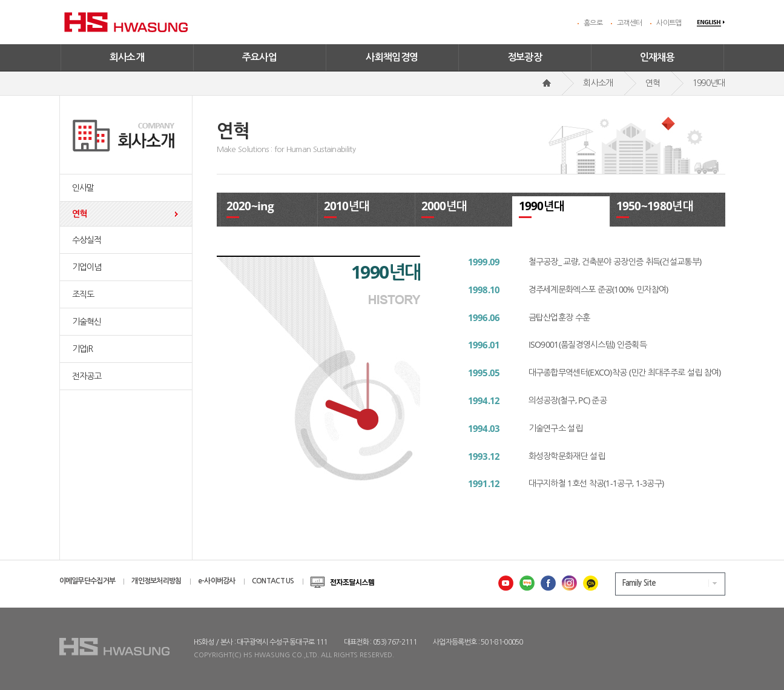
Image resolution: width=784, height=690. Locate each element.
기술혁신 (87, 322)
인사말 (83, 188)
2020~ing (250, 206)
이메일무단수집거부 (87, 581)
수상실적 (87, 240)
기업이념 (87, 267)
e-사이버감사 (217, 581)
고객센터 (629, 23)
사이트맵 (669, 23)
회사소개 (127, 57)
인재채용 (657, 57)
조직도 (83, 294)
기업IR (83, 349)
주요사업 (260, 57)
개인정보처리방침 (156, 581)
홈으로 (593, 23)
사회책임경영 (392, 57)
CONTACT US (273, 581)
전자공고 (87, 376)
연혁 (80, 214)
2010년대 (347, 206)
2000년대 (444, 206)
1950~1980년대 (655, 206)
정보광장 (525, 57)
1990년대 (542, 206)
